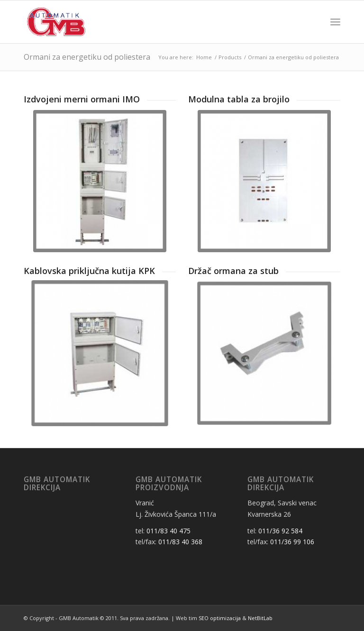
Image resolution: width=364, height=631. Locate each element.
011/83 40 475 (168, 531)
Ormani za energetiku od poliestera (87, 57)
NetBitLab (260, 618)
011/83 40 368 (180, 542)
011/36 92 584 (280, 531)
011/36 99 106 (292, 542)
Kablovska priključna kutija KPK (89, 271)
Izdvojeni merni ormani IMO (82, 99)
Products (230, 57)
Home (204, 57)
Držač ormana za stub (233, 271)
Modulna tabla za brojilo (239, 99)
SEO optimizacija (220, 618)
